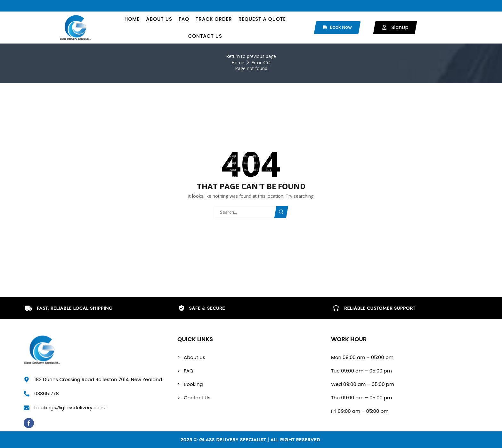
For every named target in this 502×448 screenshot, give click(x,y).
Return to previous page (251, 56)
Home (238, 63)
